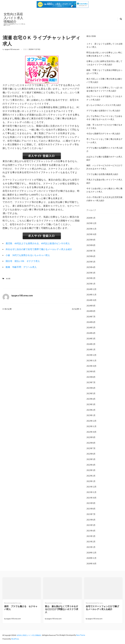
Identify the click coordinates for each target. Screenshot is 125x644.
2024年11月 (91, 294)
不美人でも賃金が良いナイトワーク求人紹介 (104, 181)
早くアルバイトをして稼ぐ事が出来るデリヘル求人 (104, 141)
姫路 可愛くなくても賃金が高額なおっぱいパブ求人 (104, 72)
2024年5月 (91, 327)
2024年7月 (91, 316)
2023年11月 (91, 360)
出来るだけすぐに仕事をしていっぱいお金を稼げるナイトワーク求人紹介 (104, 89)
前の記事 (7, 309)
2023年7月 (91, 382)
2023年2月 (91, 410)
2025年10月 (91, 234)
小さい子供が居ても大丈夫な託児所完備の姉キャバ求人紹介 (104, 199)
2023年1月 (91, 415)
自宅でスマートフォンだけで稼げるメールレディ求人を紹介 (102, 608)
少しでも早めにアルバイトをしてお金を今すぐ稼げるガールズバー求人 (104, 118)
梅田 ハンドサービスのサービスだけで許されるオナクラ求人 (104, 167)
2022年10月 (91, 432)
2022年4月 (91, 465)
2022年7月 (91, 448)
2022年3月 (91, 470)
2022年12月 (91, 421)
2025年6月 (91, 256)
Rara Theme (81, 635)
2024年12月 (91, 289)
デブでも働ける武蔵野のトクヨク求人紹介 (104, 149)
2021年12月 (91, 487)
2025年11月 (91, 229)
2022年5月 (91, 459)
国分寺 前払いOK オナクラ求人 (24, 261)
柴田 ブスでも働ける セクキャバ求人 (21, 608)
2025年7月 (91, 251)
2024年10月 (91, 300)
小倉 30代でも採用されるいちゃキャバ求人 (30, 255)
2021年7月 (91, 514)
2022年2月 (91, 476)
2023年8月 (91, 377)
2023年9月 (91, 371)
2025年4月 (91, 267)
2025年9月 (91, 240)
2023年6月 (91, 388)
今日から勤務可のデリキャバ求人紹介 (103, 133)
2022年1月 (91, 481)
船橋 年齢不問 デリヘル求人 (22, 267)
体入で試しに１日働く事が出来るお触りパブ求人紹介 (104, 80)
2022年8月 (91, 443)
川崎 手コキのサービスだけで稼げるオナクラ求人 (104, 126)
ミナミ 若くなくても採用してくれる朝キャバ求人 (104, 45)
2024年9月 (91, 305)
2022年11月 (91, 426)
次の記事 (76, 309)
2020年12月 (91, 552)
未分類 (8, 278)
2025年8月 (91, 245)
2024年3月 (91, 338)
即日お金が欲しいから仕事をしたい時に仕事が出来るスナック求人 (104, 54)
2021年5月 (91, 525)
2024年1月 (91, 349)
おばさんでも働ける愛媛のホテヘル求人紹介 (104, 158)
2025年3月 (91, 273)
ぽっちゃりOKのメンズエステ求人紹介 (104, 105)
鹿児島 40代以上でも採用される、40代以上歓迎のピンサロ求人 (40, 243)
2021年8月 (91, 508)
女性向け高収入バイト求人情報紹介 (14, 18)
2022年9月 (91, 437)
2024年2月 (91, 344)
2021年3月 (91, 536)
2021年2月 (91, 541)
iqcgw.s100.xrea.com (12, 49)
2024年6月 (91, 322)
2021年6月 (91, 520)
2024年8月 (91, 311)
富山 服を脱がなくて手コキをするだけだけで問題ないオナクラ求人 (62, 609)
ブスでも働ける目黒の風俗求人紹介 (102, 174)
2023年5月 (91, 393)
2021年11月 (91, 492)
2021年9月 (91, 503)
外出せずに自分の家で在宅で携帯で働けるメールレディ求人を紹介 (41, 249)
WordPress (15, 639)
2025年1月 (91, 284)
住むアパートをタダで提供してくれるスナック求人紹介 (104, 98)
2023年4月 (91, 399)
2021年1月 (91, 547)
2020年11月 (91, 558)
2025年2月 (91, 278)
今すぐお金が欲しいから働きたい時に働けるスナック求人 (104, 190)
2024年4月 (91, 333)
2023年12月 (91, 355)
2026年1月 (91, 218)
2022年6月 (91, 454)
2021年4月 (91, 530)
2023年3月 (91, 404)
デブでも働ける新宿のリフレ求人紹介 (103, 110)
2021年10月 (91, 498)
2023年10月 (91, 366)
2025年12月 (91, 223)
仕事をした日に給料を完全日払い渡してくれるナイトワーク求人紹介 (104, 63)
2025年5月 (91, 262)
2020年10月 (91, 563)
